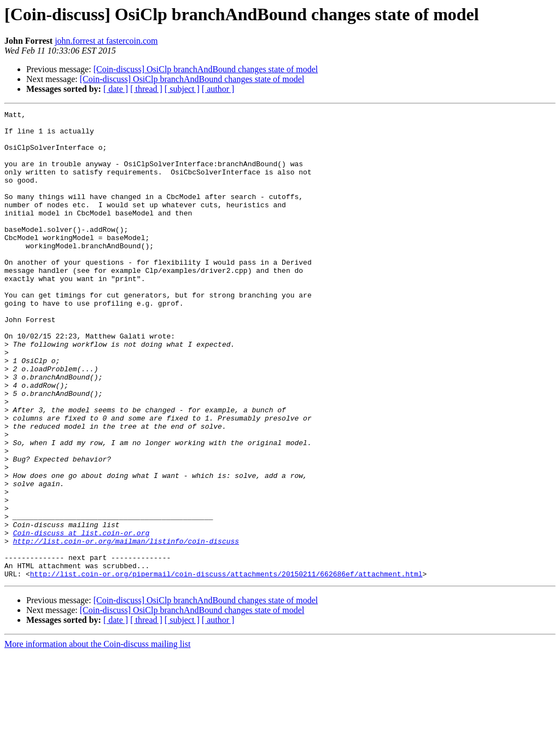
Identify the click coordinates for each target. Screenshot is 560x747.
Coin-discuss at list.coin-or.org (81, 618)
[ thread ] (146, 89)
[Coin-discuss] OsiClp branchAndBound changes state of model (206, 69)
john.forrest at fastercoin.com (106, 41)
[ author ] (218, 89)
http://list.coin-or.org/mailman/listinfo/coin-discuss (126, 628)
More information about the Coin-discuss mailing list (97, 737)
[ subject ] (182, 89)
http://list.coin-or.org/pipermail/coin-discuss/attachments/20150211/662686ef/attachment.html (226, 667)
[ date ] (116, 89)
